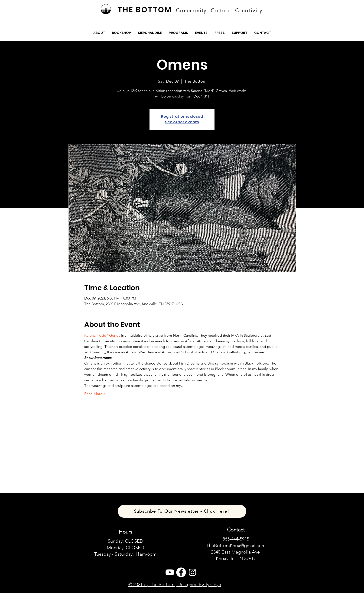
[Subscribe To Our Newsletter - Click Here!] (182, 511)
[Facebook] (181, 572)
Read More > (95, 394)
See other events (182, 122)
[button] (99, 33)
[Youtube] (170, 572)
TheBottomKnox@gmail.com (236, 545)
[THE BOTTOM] (145, 10)
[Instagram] (192, 572)
